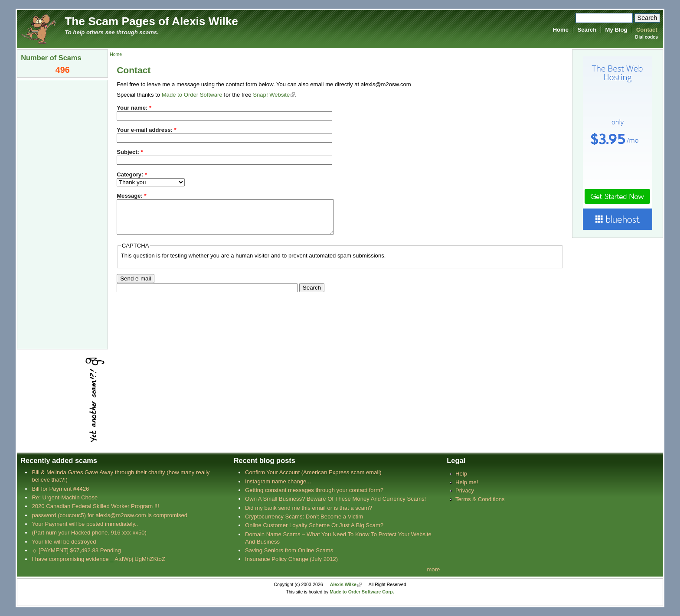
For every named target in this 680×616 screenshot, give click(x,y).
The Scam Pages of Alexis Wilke (151, 21)
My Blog (616, 30)
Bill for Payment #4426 (60, 489)
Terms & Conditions (480, 499)
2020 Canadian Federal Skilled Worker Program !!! (95, 506)
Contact (647, 30)
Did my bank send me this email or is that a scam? (309, 508)
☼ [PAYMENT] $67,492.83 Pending (76, 550)
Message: (132, 196)
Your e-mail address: (146, 130)
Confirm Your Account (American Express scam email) (313, 472)
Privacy (465, 491)
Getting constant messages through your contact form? (314, 490)
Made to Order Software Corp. (362, 592)
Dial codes (647, 37)
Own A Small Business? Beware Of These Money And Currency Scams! (335, 499)
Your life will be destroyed (64, 542)
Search (587, 30)
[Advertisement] (62, 214)
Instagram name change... (278, 481)
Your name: (134, 108)
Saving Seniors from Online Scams (289, 550)
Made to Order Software (192, 95)
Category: (132, 174)
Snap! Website (271, 95)
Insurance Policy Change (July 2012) (291, 559)
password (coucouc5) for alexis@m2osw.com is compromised (110, 515)
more (433, 569)
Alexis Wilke (343, 585)
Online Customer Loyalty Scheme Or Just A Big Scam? (314, 525)
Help (461, 474)
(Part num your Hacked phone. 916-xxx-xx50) (89, 533)
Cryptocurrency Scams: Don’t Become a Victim (304, 517)
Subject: (130, 152)
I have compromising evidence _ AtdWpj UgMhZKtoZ (98, 559)
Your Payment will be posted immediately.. (85, 524)
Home (561, 30)
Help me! (467, 482)
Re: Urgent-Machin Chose (65, 497)
